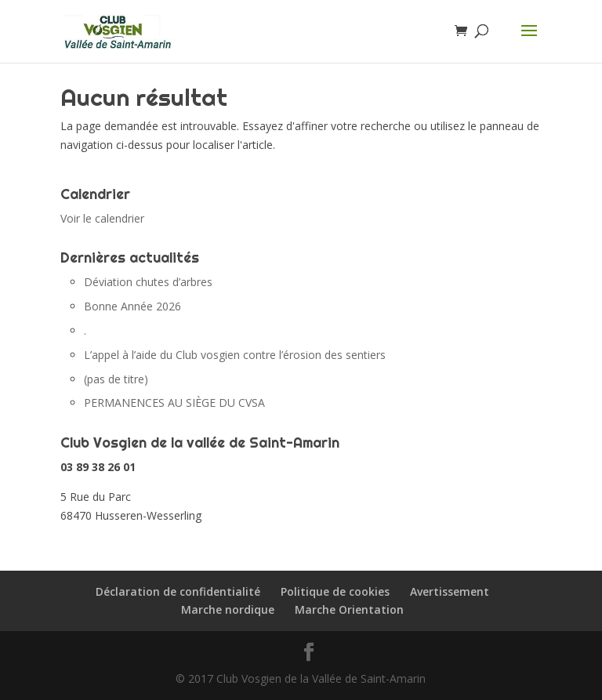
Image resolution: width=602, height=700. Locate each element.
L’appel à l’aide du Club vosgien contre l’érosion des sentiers (235, 355)
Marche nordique (228, 609)
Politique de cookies (335, 591)
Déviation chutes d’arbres (148, 282)
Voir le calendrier (102, 218)
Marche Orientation (349, 609)
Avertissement (450, 591)
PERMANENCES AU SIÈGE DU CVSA (174, 403)
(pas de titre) (116, 379)
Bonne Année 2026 (132, 306)
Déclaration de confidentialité (178, 591)
